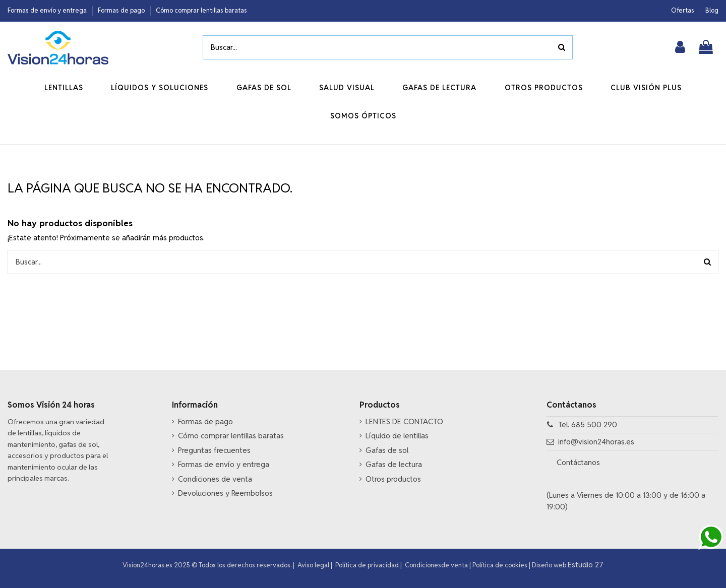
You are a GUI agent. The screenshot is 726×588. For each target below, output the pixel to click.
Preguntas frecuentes (214, 450)
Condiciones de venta (215, 479)
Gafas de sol (387, 450)
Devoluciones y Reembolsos (225, 493)
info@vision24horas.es (596, 442)
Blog (712, 10)
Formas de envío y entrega (48, 10)
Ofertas (683, 10)
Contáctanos (579, 462)
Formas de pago (122, 10)
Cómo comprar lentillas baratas (201, 10)
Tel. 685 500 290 (588, 424)
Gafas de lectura (394, 464)
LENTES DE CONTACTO (404, 421)
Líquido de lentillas (397, 436)
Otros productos (393, 479)
